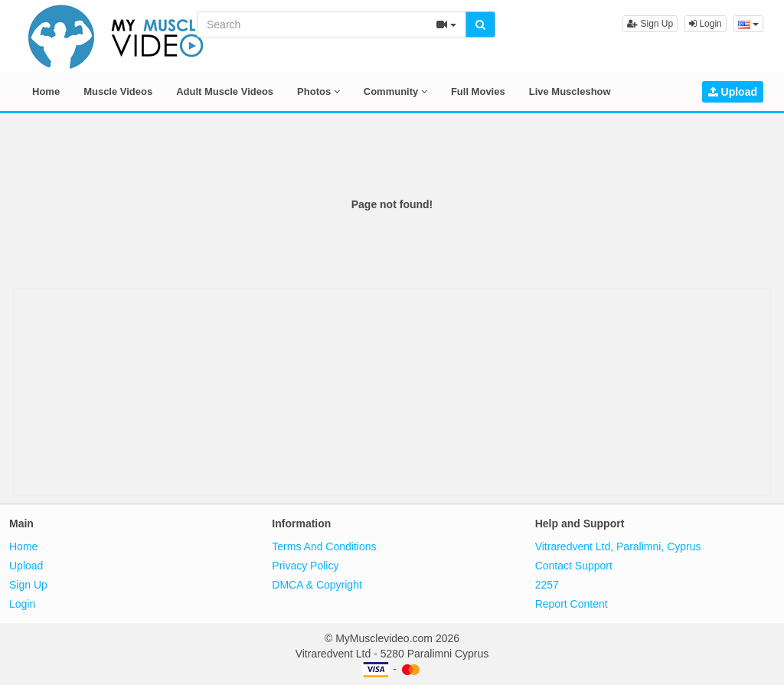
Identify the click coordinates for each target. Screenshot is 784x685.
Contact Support (574, 566)
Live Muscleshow (570, 91)
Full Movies (478, 91)
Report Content (572, 604)
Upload (733, 92)
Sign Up (650, 24)
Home (46, 91)
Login (706, 24)
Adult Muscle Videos (225, 91)
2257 (547, 585)
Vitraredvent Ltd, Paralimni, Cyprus (618, 546)
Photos (318, 91)
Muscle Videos (118, 91)
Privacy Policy (305, 566)
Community (395, 91)
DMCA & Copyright (317, 585)
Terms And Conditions (324, 546)
